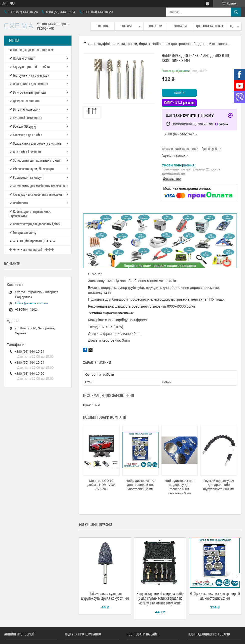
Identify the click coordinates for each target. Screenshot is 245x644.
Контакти (180, 26)
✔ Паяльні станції (22, 59)
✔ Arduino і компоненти (26, 118)
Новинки (156, 26)
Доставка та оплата (210, 26)
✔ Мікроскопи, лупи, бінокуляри (31, 169)
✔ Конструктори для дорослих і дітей (35, 224)
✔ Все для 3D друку (23, 127)
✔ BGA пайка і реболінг (25, 152)
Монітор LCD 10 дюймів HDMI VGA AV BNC (101, 485)
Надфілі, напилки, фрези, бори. (122, 44)
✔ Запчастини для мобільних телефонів (37, 186)
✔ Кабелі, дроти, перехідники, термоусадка (30, 214)
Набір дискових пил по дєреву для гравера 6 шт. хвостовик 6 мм (179, 487)
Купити (179, 93)
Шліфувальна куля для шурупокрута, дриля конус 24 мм (105, 596)
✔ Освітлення (19, 203)
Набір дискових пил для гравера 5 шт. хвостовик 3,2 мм (140, 485)
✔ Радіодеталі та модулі (26, 178)
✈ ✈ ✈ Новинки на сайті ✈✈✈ (32, 250)
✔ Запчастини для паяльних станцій (35, 161)
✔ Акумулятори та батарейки (29, 67)
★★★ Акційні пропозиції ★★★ (32, 241)
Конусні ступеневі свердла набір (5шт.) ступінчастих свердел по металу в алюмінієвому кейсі (160, 599)
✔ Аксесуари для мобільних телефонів (36, 195)
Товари (127, 26)
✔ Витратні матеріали (25, 110)
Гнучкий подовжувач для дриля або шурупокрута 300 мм (219, 485)
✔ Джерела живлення (25, 101)
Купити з (179, 103)
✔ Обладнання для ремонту (29, 84)
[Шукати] (236, 12)
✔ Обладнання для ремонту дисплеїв (35, 144)
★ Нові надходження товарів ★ (32, 50)
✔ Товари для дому (23, 233)
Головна (102, 26)
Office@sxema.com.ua (31, 303)
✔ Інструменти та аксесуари (29, 76)
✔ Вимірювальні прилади (27, 93)
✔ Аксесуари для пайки (26, 135)
